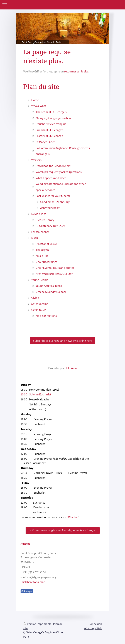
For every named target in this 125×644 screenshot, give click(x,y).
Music (35, 238)
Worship (36, 160)
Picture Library (45, 220)
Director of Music (46, 244)
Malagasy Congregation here (54, 118)
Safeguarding (40, 304)
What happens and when (51, 178)
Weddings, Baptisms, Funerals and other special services (61, 187)
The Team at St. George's (51, 112)
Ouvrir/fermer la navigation (62, 5)
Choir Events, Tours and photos (55, 268)
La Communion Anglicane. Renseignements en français (63, 151)
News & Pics (39, 214)
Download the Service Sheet (53, 166)
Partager (27, 591)
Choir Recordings (46, 262)
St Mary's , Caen (46, 142)
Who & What (39, 106)
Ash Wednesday (50, 208)
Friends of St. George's (50, 130)
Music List (42, 256)
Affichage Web (93, 628)
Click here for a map (33, 582)
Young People (40, 280)
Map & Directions (46, 316)
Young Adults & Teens (49, 286)
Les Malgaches (40, 232)
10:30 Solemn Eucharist (36, 394)
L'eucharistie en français (51, 124)
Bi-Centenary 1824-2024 (50, 226)
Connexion (95, 624)
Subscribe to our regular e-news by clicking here (62, 341)
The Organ (42, 250)
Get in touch (39, 310)
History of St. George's (50, 136)
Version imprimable (38, 624)
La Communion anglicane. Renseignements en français (63, 530)
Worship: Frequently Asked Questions (59, 172)
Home (35, 100)
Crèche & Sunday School (51, 292)
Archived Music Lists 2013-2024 (55, 274)
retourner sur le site (76, 71)
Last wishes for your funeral (53, 196)
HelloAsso (71, 368)
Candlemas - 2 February (55, 202)
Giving (35, 298)
